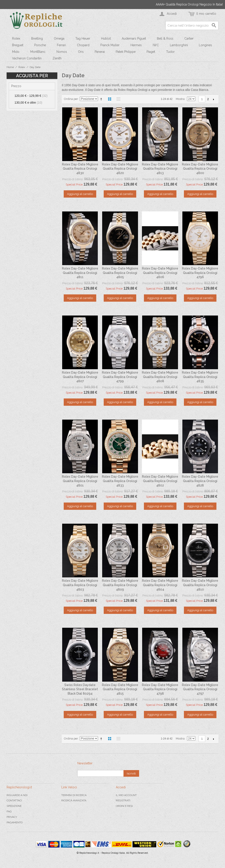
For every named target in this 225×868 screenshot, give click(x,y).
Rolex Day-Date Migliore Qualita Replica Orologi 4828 (200, 481)
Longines (205, 45)
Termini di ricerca (74, 795)
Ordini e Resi (124, 806)
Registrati (123, 800)
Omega (59, 39)
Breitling (37, 39)
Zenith (57, 58)
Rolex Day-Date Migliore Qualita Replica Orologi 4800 (200, 169)
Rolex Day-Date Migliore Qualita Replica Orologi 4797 (200, 689)
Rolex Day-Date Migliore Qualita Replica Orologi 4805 (120, 273)
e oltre (28, 103)
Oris (81, 52)
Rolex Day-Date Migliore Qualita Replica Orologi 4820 (120, 169)
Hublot (106, 39)
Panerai (100, 52)
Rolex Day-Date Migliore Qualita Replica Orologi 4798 (160, 689)
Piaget (151, 52)
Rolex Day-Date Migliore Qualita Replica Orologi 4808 (160, 377)
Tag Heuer (83, 39)
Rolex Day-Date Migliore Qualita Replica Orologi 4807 (80, 377)
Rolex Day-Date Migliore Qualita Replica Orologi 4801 (80, 481)
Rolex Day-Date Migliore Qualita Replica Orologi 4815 (120, 689)
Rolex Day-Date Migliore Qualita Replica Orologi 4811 (80, 273)
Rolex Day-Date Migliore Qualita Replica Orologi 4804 (160, 585)
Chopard (83, 45)
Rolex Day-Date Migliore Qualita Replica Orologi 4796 (200, 273)
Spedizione (14, 806)
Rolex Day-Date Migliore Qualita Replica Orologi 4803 (80, 585)
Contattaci (14, 800)
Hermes (136, 45)
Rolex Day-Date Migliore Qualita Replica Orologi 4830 (80, 169)
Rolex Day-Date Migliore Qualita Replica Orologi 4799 (120, 377)
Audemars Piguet (134, 39)
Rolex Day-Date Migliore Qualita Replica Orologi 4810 (200, 585)
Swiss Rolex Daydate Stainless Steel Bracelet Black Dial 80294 (80, 689)
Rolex (16, 39)
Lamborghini (179, 45)
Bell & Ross (165, 39)
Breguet (18, 45)
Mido (16, 52)
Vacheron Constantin (27, 58)
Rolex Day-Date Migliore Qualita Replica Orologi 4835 (200, 377)
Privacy (12, 817)
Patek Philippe (126, 52)
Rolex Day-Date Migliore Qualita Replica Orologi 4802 (160, 481)
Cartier (189, 39)
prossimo (213, 99)
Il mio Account (126, 795)
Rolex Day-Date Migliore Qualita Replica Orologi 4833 (120, 481)
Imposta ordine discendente (102, 99)
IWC (156, 45)
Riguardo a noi (17, 795)
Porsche (40, 45)
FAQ (9, 811)
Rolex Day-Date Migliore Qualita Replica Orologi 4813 (160, 169)
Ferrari (61, 45)
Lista (117, 99)
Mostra (180, 99)
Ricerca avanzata (74, 800)
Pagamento (15, 822)
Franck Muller (110, 45)
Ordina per (71, 99)
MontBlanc (38, 52)
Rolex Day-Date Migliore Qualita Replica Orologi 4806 (160, 273)
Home (10, 67)
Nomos (62, 52)
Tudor (170, 52)
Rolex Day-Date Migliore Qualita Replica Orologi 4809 (120, 585)
